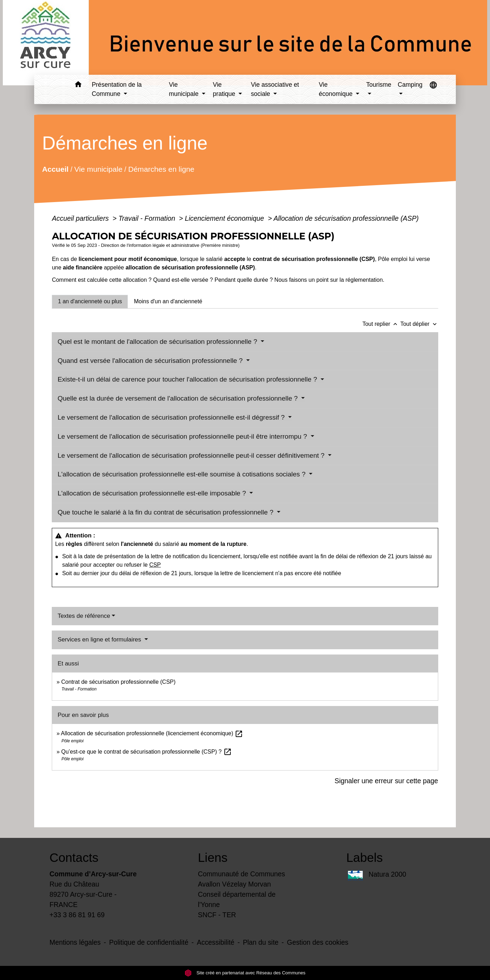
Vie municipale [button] (184, 89)
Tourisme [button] (379, 85)
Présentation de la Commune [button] (117, 89)
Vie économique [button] (337, 89)
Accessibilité (216, 942)
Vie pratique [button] (225, 89)
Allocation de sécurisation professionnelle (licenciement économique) (152, 733)
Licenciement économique (225, 218)
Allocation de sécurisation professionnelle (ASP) (346, 218)
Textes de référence (84, 616)
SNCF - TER (217, 915)
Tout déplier (419, 324)
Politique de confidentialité (149, 942)
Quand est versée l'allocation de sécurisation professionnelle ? (151, 361)
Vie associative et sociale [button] (275, 89)
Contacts (74, 857)
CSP (155, 565)
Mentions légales (75, 942)
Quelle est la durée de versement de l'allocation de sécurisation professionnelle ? (178, 398)
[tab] (90, 302)
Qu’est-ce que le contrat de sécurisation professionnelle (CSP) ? (147, 752)
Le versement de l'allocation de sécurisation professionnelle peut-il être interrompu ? (183, 436)
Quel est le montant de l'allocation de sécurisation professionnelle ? (158, 342)
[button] (78, 86)
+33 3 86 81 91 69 (77, 915)
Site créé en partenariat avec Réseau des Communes (245, 973)
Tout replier (382, 324)
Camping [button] (410, 85)
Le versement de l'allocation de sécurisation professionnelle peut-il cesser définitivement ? (192, 455)
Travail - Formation (148, 218)
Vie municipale (98, 169)
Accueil (55, 169)
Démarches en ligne (161, 169)
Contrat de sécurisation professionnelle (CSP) (119, 682)
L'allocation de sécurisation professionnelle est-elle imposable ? (153, 493)
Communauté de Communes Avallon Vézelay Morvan (242, 879)
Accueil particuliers (81, 218)
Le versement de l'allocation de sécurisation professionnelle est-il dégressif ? (172, 417)
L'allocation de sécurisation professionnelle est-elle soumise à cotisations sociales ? (182, 474)
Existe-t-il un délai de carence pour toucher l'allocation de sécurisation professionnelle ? (188, 379)
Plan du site (260, 942)
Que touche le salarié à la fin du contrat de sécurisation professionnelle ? (166, 512)
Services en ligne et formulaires (100, 640)
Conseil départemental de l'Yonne (237, 899)
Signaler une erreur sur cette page (386, 781)
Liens (213, 857)
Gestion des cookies (318, 942)
